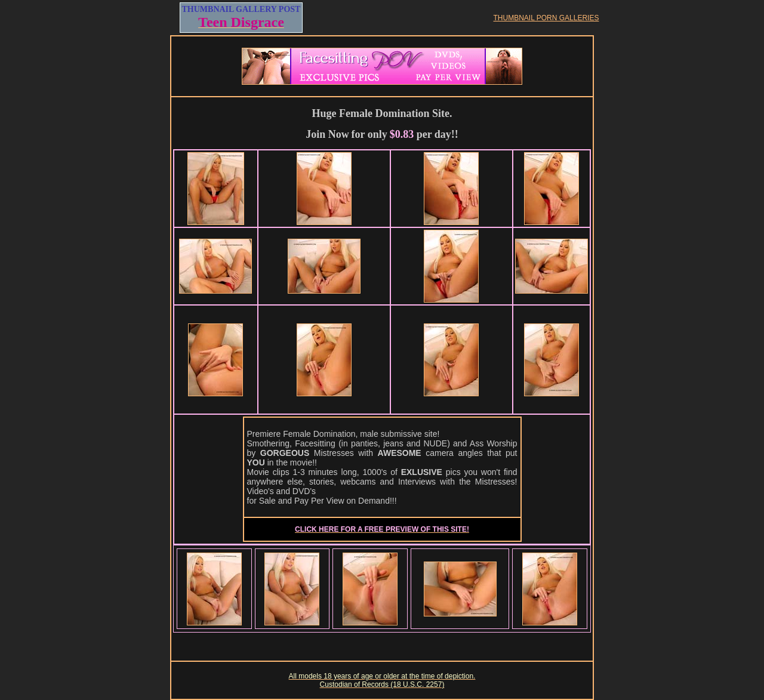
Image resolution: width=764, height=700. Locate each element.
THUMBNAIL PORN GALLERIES (546, 18)
